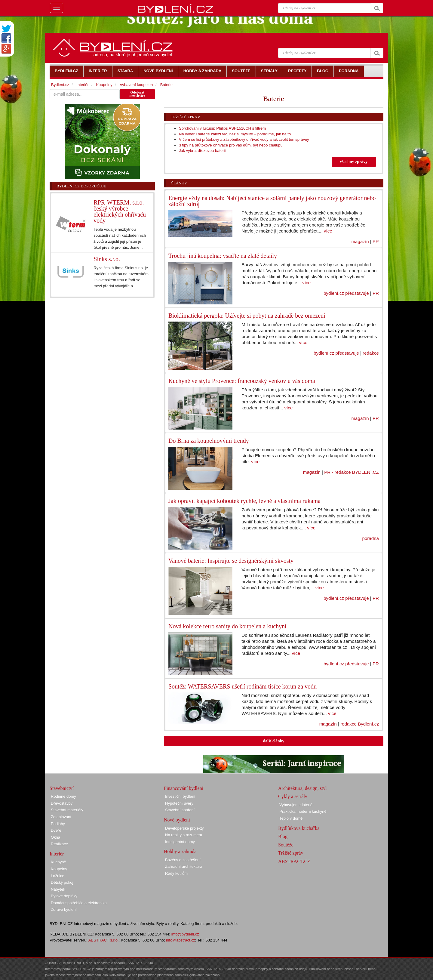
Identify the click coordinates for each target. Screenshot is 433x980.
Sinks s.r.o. (107, 259)
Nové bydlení (177, 820)
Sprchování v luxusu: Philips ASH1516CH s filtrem (222, 128)
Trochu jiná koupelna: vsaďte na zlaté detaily (223, 256)
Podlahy (58, 824)
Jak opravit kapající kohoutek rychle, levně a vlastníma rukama (244, 501)
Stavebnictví (62, 788)
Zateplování (61, 817)
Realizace (59, 844)
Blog (283, 836)
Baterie (166, 85)
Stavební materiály (67, 810)
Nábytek (58, 889)
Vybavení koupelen (136, 85)
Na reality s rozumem (184, 835)
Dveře (56, 830)
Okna (55, 837)
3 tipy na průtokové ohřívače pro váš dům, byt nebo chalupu (231, 145)
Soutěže (286, 845)
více (328, 231)
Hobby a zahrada (180, 851)
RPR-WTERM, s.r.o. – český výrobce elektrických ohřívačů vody (121, 211)
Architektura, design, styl (302, 788)
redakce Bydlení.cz (360, 724)
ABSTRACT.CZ (294, 861)
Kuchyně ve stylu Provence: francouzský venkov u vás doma (242, 381)
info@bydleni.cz (185, 934)
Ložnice (58, 876)
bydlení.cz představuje (346, 293)
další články (273, 741)
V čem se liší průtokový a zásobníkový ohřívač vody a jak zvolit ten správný (244, 139)
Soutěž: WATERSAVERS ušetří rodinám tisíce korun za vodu (243, 686)
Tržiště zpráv (186, 117)
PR (376, 241)
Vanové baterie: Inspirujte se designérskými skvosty (231, 561)
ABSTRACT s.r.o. (104, 940)
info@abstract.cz (181, 940)
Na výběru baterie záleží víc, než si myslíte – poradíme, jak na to (235, 134)
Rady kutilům (176, 873)
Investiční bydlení (180, 796)
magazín (360, 241)
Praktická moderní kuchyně (303, 811)
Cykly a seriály (293, 796)
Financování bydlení (184, 788)
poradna (370, 538)
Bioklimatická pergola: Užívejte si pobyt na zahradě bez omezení (247, 316)
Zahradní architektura (184, 866)
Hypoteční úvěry (179, 803)
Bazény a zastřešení (183, 860)
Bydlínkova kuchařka (299, 828)
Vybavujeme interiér (296, 805)
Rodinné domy (63, 796)
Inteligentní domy (180, 842)
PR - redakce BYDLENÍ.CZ (352, 472)
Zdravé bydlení (64, 909)
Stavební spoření (180, 810)
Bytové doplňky (64, 896)
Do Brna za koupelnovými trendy (209, 441)
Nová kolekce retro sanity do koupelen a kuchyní (227, 626)
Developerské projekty (184, 828)
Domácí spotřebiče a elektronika (79, 903)
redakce (371, 353)
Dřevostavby (62, 803)
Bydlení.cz (60, 85)
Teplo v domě (291, 818)
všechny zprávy (354, 162)
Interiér (82, 85)
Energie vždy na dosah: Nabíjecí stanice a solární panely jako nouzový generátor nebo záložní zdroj (272, 201)
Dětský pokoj (62, 882)
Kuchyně (58, 862)
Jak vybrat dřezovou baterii (202, 151)
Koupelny (104, 85)
